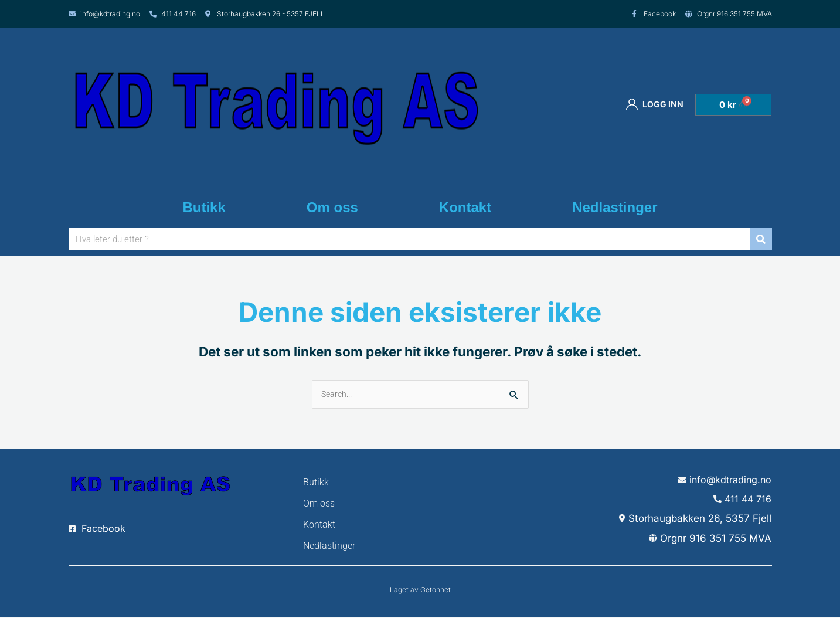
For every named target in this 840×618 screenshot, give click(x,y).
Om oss (332, 207)
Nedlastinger (615, 207)
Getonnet (436, 591)
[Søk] (761, 239)
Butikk (204, 207)
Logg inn (655, 104)
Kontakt (465, 207)
